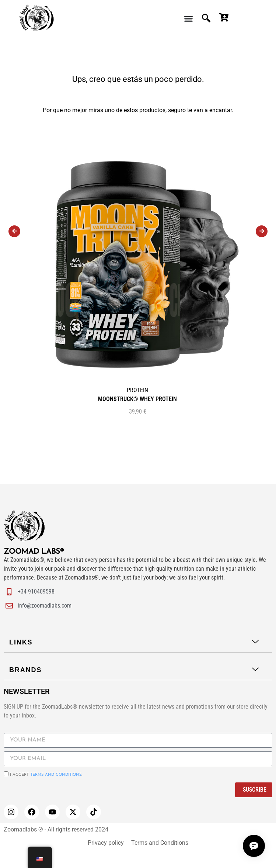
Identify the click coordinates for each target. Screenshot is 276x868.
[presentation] (14, 231)
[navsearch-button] (207, 18)
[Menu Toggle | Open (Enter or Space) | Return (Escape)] (188, 19)
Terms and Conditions (160, 843)
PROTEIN (137, 390)
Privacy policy (106, 843)
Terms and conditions (56, 775)
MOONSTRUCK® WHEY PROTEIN (137, 399)
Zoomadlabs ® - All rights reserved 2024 (56, 829)
